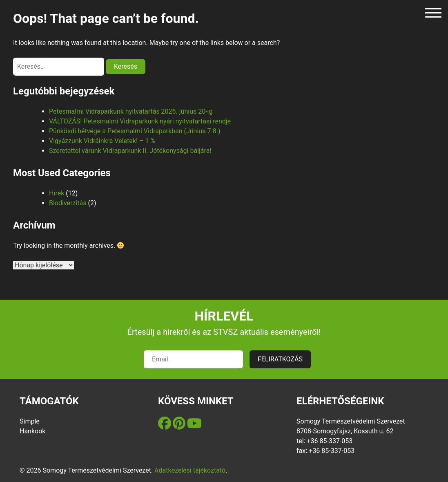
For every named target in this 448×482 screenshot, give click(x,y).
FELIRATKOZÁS (280, 359)
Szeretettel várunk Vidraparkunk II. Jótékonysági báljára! (130, 151)
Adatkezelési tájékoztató (190, 470)
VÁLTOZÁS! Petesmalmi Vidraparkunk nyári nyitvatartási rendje (140, 121)
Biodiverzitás (68, 203)
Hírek (57, 193)
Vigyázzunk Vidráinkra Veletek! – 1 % (102, 141)
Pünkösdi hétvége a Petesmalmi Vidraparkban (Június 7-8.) (135, 131)
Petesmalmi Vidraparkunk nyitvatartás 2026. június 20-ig (131, 111)
